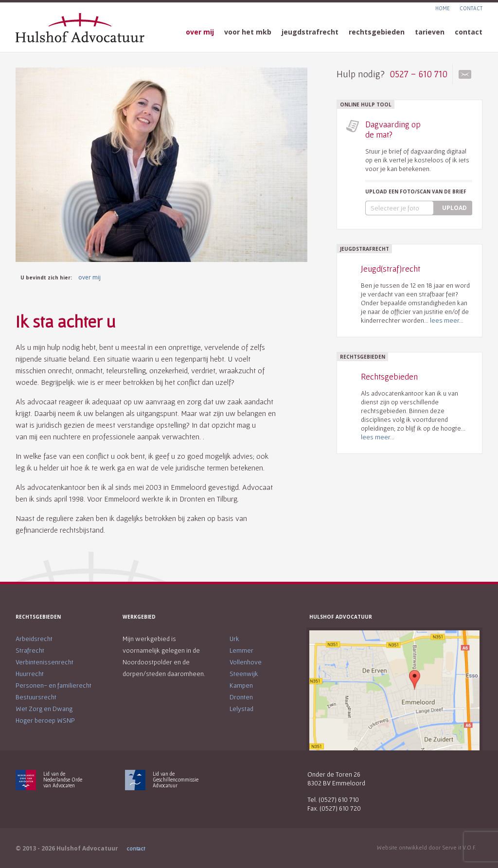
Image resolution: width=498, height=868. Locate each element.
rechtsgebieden (377, 32)
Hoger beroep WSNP (45, 720)
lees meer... (447, 320)
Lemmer (241, 650)
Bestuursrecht (36, 697)
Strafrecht (30, 650)
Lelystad (241, 709)
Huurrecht (30, 674)
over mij (200, 32)
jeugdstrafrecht (310, 32)
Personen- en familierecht (53, 685)
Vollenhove (246, 662)
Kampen (241, 685)
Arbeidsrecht (34, 639)
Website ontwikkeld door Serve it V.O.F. (427, 847)
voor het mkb (248, 32)
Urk (234, 639)
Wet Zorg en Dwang (44, 709)
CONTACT (471, 8)
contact (469, 32)
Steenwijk (244, 674)
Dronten (241, 697)
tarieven (430, 32)
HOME (443, 8)
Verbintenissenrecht (44, 662)
